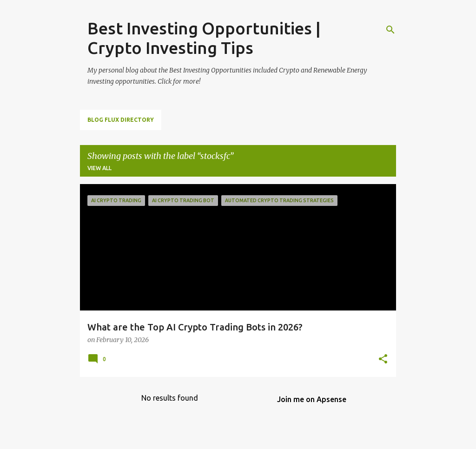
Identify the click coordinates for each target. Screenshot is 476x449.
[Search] (390, 30)
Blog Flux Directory (121, 120)
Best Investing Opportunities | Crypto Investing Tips (204, 38)
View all (99, 168)
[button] (383, 360)
